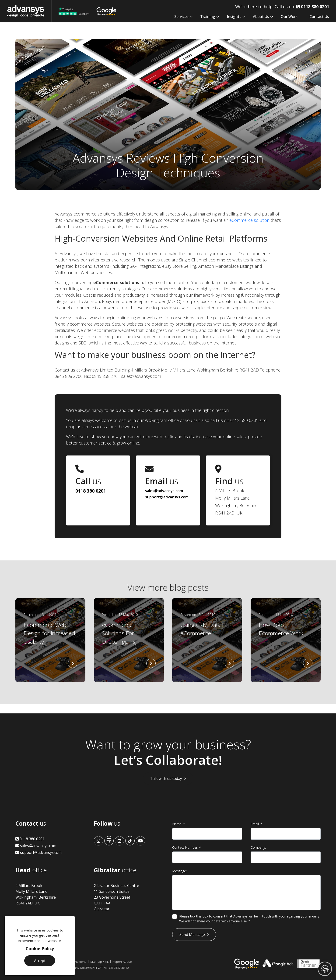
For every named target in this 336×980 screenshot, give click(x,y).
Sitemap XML (99, 962)
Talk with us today (166, 778)
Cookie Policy (40, 949)
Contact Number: (187, 847)
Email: (256, 824)
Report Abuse (122, 962)
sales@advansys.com (164, 491)
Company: (258, 847)
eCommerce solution (249, 220)
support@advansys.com (167, 497)
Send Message (192, 935)
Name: (179, 824)
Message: (179, 871)
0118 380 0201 (91, 491)
